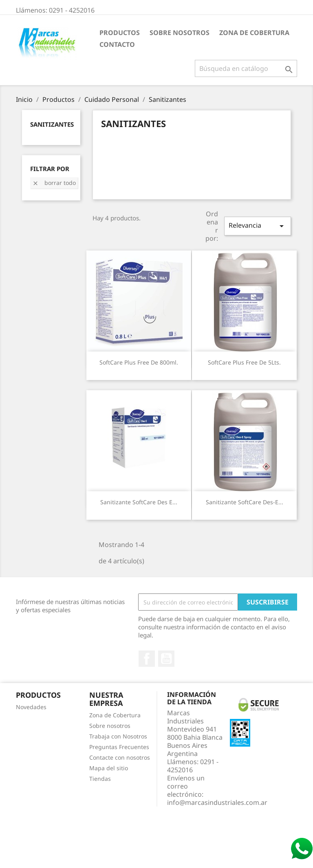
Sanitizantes (52, 124)
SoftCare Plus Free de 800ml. (139, 362)
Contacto (117, 44)
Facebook (147, 659)
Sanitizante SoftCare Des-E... (245, 502)
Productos (120, 33)
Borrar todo (54, 183)
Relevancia (258, 226)
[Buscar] (246, 68)
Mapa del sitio (109, 768)
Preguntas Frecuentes (119, 747)
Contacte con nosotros (120, 757)
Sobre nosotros (180, 33)
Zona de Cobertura (254, 33)
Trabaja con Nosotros (118, 736)
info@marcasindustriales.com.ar (217, 802)
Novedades (31, 707)
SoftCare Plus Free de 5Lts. (244, 362)
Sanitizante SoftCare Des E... (139, 502)
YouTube (166, 659)
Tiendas (100, 779)
